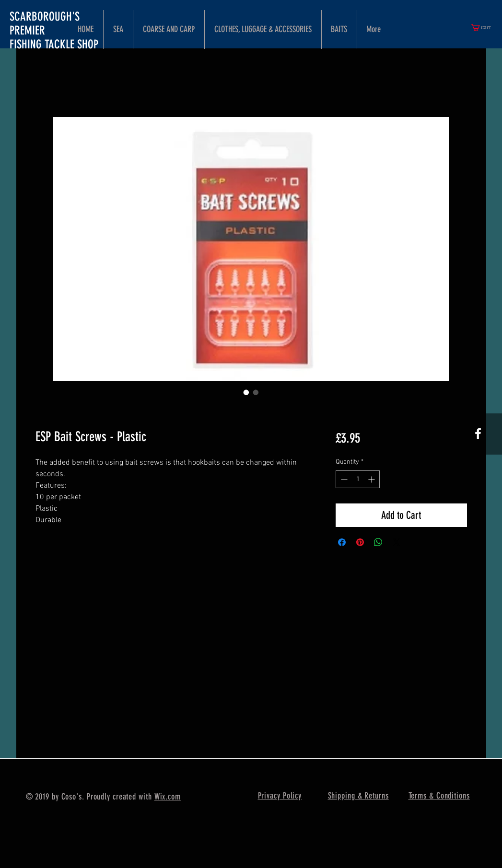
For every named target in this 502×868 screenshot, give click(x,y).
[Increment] (372, 479)
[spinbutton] (358, 479)
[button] (485, 28)
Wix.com (168, 797)
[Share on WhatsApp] (378, 542)
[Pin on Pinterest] (360, 542)
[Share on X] (397, 542)
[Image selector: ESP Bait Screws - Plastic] (246, 392)
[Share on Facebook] (342, 542)
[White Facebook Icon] (478, 434)
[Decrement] (343, 479)
